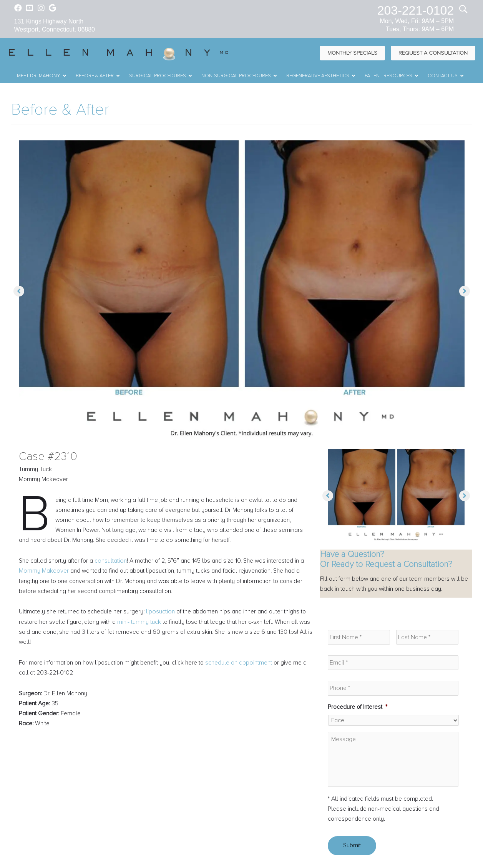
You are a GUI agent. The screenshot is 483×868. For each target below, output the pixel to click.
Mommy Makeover (44, 573)
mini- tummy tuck (141, 624)
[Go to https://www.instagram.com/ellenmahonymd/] (41, 9)
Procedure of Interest (358, 708)
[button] (19, 292)
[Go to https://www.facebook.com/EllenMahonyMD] (18, 9)
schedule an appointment (244, 665)
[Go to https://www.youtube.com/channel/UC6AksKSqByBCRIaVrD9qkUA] (30, 9)
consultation (111, 562)
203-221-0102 (416, 10)
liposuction (161, 614)
